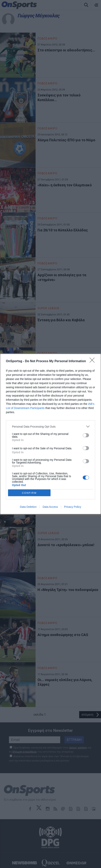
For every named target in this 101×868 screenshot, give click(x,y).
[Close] (93, 361)
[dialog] (50, 434)
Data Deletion (28, 507)
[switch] (86, 435)
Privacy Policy (73, 507)
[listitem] (50, 426)
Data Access (50, 507)
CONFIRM (29, 493)
